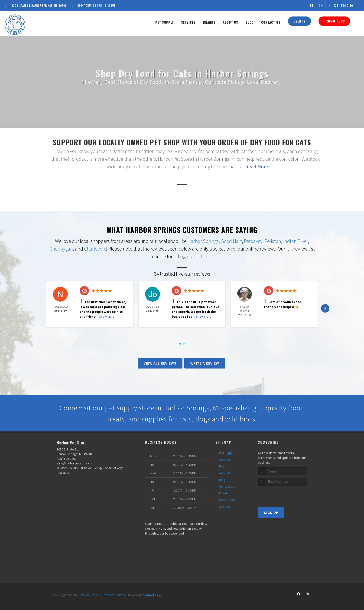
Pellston (273, 241)
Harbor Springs (203, 241)
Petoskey (253, 241)
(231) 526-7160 (67, 459)
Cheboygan (61, 249)
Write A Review (205, 363)
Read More (257, 166)
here (206, 256)
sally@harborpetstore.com (75, 463)
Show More (107, 316)
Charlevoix (95, 249)
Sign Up (271, 512)
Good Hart (231, 241)
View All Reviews (160, 363)
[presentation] (283, 494)
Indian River (296, 241)
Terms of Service (114, 595)
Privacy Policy (91, 595)
